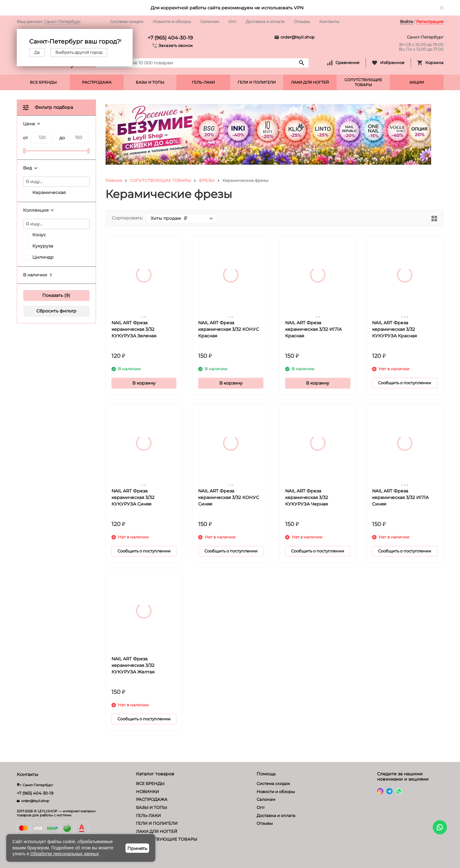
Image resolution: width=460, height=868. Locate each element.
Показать (53, 295)
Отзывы (302, 21)
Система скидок (127, 21)
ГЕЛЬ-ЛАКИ (203, 82)
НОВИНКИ (148, 792)
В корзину (144, 383)
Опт (232, 21)
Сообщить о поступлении (405, 383)
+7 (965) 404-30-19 (170, 38)
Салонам (210, 21)
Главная (114, 180)
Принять (137, 848)
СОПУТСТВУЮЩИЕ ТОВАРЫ (363, 82)
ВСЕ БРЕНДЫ (43, 82)
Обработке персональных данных (65, 854)
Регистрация (430, 21)
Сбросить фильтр (56, 311)
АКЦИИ (417, 82)
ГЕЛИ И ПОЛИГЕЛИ (257, 82)
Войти (407, 21)
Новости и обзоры (172, 21)
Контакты (329, 21)
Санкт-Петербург (62, 21)
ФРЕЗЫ (207, 180)
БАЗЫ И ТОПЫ (150, 82)
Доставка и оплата (265, 21)
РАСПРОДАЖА (97, 82)
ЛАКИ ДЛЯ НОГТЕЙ (310, 82)
